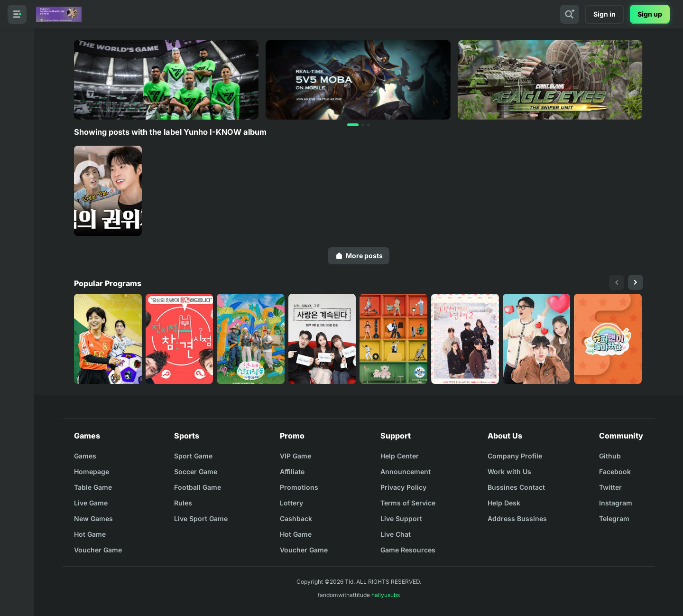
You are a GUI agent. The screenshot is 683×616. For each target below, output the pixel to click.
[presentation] (617, 282)
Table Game (93, 487)
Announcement (406, 471)
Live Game (91, 503)
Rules (183, 503)
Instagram (616, 503)
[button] (353, 125)
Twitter (610, 487)
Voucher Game (98, 550)
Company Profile (515, 456)
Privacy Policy (403, 487)
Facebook (615, 471)
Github (610, 456)
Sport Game (193, 456)
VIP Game (295, 456)
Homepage (92, 471)
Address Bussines (517, 518)
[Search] (570, 14)
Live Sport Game (201, 518)
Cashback (296, 518)
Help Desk (504, 503)
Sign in (605, 14)
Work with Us (509, 471)
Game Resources (408, 550)
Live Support (401, 518)
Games (85, 456)
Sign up (650, 14)
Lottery (291, 503)
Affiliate (292, 471)
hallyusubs (386, 595)
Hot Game (90, 534)
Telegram (614, 518)
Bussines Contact (516, 487)
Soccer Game (196, 471)
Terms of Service (408, 503)
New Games (93, 518)
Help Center (400, 456)
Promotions (299, 487)
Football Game (198, 487)
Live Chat (396, 534)
